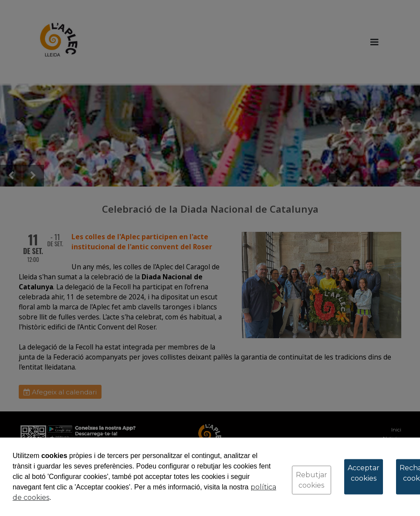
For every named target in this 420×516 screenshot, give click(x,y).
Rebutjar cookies (312, 480)
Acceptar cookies (364, 473)
